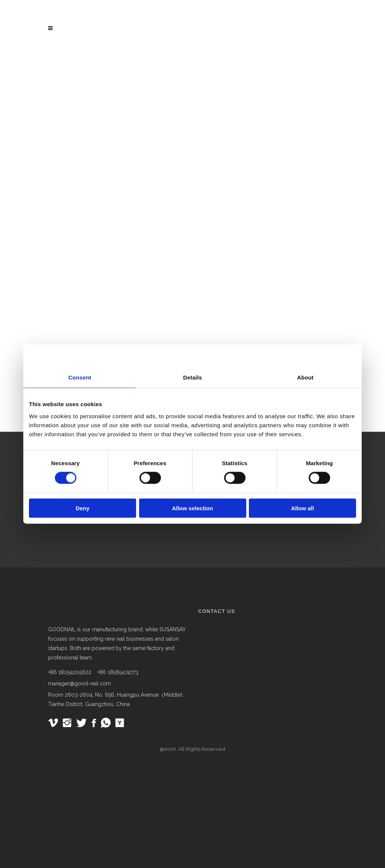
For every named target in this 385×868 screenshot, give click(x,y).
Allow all (302, 508)
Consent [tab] (80, 377)
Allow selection (192, 508)
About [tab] (305, 377)
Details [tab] (192, 377)
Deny (83, 508)
